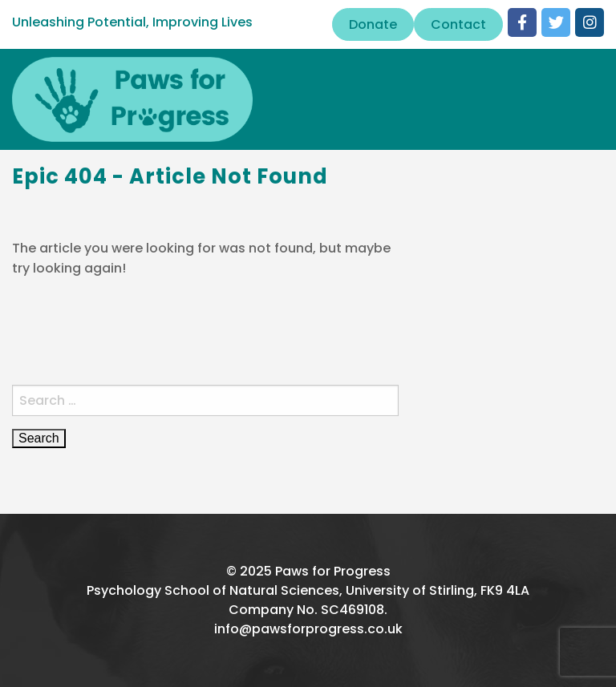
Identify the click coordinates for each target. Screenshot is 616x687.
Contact (458, 24)
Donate (373, 24)
